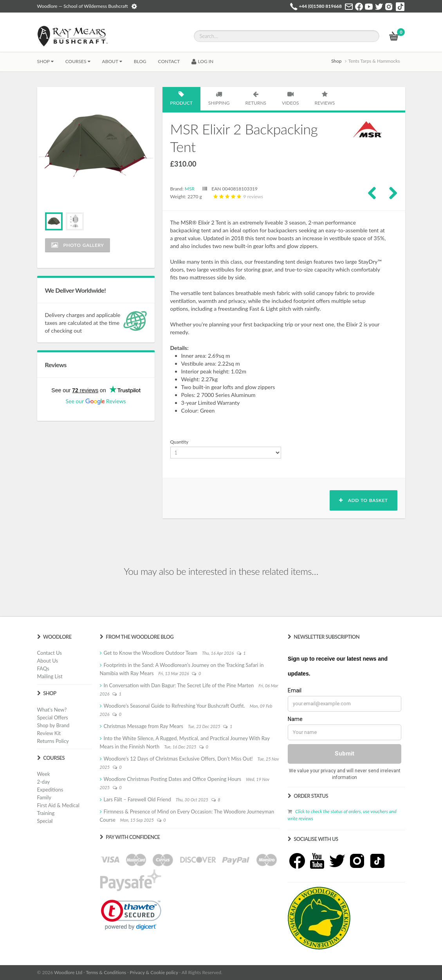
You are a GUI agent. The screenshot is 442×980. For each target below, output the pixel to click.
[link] (131, 915)
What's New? (52, 710)
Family (44, 797)
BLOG (140, 61)
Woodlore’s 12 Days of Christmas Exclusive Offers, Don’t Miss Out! (178, 759)
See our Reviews (96, 401)
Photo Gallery (78, 245)
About (112, 61)
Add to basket (363, 500)
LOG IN (202, 61)
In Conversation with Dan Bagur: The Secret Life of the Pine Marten (179, 685)
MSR (190, 189)
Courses (78, 61)
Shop (45, 61)
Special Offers (53, 717)
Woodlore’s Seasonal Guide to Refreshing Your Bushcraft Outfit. (174, 706)
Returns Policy (53, 741)
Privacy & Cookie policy (154, 972)
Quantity (180, 442)
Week (44, 774)
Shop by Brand (53, 725)
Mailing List (50, 676)
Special (45, 821)
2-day (44, 782)
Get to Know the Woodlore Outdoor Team (151, 653)
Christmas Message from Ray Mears (143, 726)
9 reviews (237, 197)
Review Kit (49, 733)
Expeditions (50, 790)
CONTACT (169, 61)
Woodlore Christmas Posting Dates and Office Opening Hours (173, 779)
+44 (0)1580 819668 (320, 6)
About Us (48, 661)
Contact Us (50, 653)
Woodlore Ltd (68, 972)
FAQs (43, 668)
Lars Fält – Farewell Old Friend (137, 799)
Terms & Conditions (106, 972)
